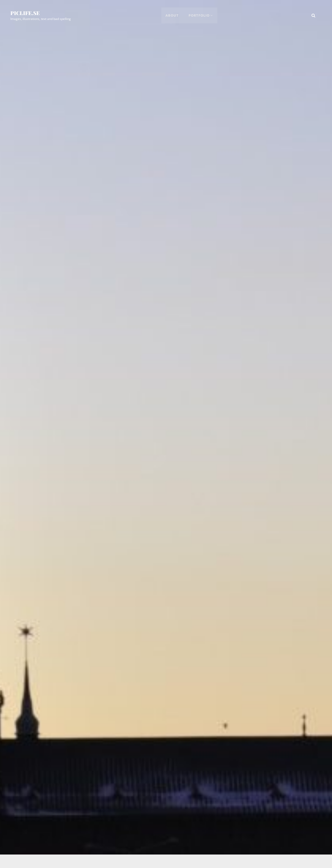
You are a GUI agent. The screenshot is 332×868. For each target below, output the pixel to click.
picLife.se (25, 13)
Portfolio (199, 16)
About (173, 16)
